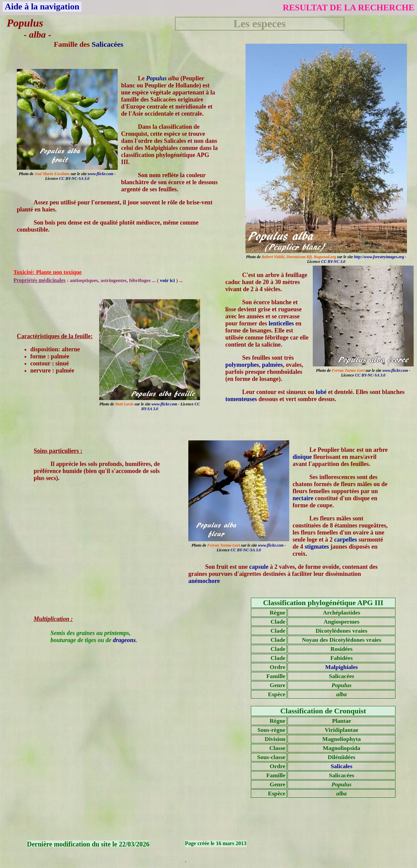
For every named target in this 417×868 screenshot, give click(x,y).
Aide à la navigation (42, 7)
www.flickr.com (101, 174)
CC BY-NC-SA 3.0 (74, 179)
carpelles (345, 540)
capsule (259, 567)
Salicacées (107, 44)
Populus (157, 78)
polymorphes (242, 365)
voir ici (168, 280)
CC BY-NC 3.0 (333, 262)
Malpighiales (342, 667)
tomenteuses (241, 399)
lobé (321, 392)
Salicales (342, 766)
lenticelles (281, 323)
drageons (124, 640)
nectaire (303, 498)
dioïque (302, 457)
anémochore (204, 581)
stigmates (317, 547)
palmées (272, 365)
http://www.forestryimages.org (379, 257)
